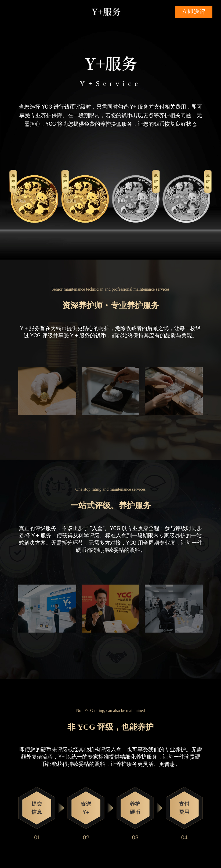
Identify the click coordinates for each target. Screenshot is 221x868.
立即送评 (194, 12)
